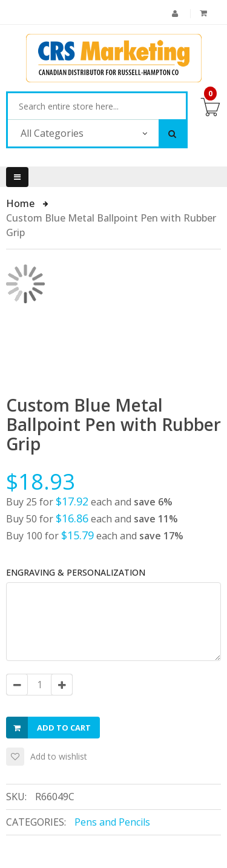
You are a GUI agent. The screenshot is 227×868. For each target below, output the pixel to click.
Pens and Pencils (112, 822)
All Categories (52, 133)
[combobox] (97, 107)
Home (21, 203)
